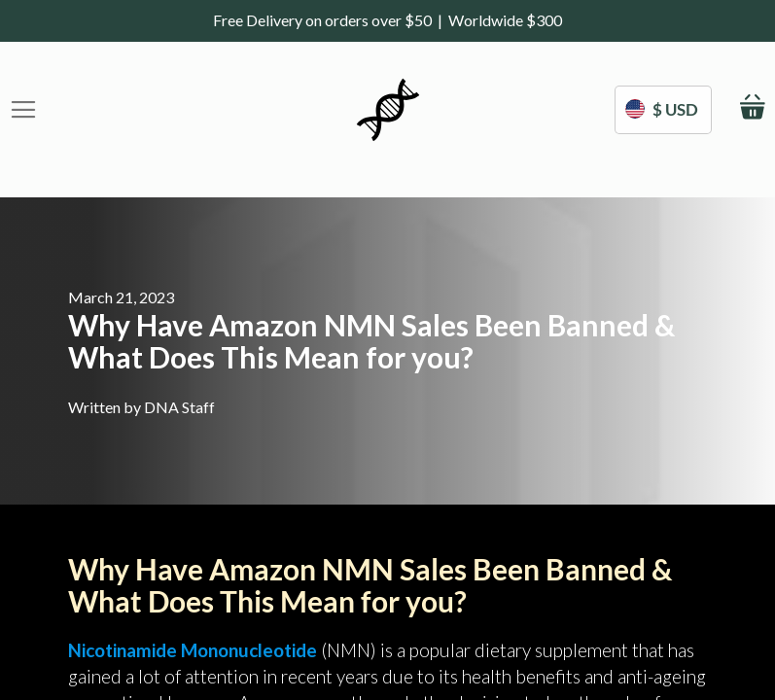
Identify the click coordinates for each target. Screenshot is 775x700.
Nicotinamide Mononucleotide (193, 650)
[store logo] (388, 110)
